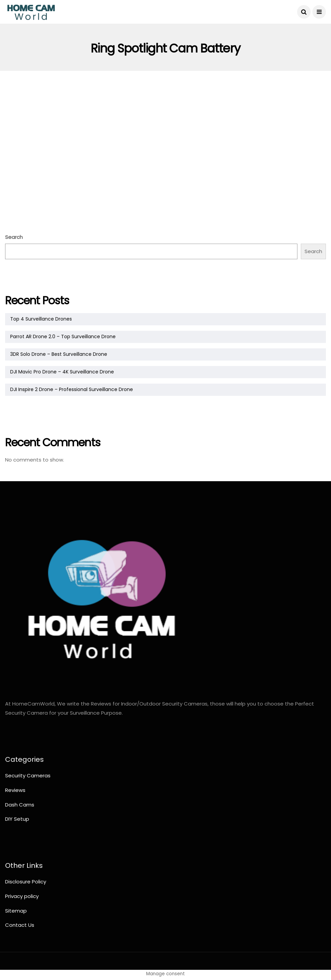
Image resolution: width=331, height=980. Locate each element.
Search (14, 237)
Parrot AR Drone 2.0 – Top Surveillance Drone (63, 336)
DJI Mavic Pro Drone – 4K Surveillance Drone (62, 372)
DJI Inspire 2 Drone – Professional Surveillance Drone (72, 389)
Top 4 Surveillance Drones (41, 319)
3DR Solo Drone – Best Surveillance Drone (59, 354)
